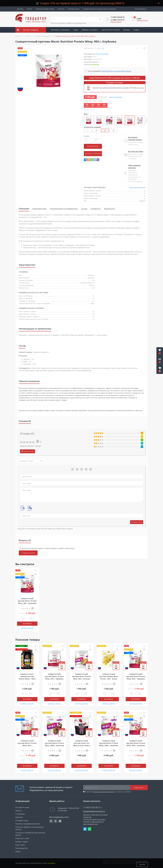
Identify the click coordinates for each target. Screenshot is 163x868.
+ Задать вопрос (28, 553)
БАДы (76, 30)
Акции (54, 35)
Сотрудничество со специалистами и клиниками (99, 9)
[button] (160, 369)
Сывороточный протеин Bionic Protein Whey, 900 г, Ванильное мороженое (27, 745)
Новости (19, 811)
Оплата (30, 9)
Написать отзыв (27, 451)
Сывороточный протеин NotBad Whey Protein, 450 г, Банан (109, 676)
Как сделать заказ (22, 807)
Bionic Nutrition (102, 54)
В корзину (98, 146)
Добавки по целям (90, 30)
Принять (142, 864)
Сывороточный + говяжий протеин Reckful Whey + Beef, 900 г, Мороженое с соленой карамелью (27, 679)
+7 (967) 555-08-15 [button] (93, 807)
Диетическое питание (111, 30)
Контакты (61, 9)
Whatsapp (89, 829)
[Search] (100, 19)
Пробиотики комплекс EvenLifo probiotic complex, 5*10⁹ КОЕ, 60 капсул (118, 88)
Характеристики (39, 209)
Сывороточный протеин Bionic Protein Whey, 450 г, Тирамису (54, 676)
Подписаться (139, 788)
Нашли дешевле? (116, 97)
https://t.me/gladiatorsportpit (60, 821)
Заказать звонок (116, 22)
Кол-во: (87, 136)
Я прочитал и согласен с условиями (108, 792)
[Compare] (144, 48)
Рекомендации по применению (64, 209)
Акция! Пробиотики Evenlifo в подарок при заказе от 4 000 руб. (115, 78)
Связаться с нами (22, 838)
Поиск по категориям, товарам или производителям (69, 23)
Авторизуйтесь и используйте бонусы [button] (116, 71)
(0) (103, 48)
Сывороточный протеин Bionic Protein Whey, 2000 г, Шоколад (54, 743)
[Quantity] (91, 140)
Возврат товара (21, 842)
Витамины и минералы (61, 30)
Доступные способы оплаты (135, 139)
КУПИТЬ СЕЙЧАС (98, 153)
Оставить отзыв (137, 522)
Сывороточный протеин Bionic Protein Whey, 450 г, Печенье (82, 676)
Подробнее (51, 864)
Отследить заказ (74, 9)
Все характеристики (138, 187)
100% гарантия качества (134, 167)
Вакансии (19, 817)
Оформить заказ (142, 20)
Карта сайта (20, 845)
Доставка (20, 9)
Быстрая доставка (136, 151)
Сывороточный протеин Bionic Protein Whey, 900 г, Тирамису (136, 676)
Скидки (136, 30)
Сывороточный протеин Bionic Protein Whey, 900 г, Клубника (27, 601)
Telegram (85, 829)
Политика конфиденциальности (104, 792)
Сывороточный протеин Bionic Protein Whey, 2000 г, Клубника (109, 743)
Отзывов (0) (96, 209)
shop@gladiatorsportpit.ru (94, 811)
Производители (21, 848)
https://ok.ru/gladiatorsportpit (55, 821)
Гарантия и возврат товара (45, 9)
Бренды (127, 30)
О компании (20, 814)
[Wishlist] (137, 48)
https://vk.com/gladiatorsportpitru (51, 821)
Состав (84, 209)
